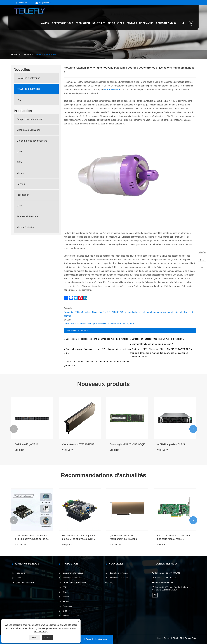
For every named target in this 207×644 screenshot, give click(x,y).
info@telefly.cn (45, 3)
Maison (44, 24)
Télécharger (116, 24)
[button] (14, 429)
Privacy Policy (191, 638)
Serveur (21, 184)
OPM (19, 206)
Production (82, 24)
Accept (47, 637)
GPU (19, 152)
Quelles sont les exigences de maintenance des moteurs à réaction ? (96, 341)
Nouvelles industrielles (46, 55)
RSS (175, 638)
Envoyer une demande (140, 24)
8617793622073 (26, 3)
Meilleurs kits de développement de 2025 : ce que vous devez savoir (79, 537)
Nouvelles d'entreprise (28, 78)
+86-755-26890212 (169, 578)
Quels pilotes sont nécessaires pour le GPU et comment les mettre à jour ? (99, 324)
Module (21, 173)
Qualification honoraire (25, 582)
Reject (34, 637)
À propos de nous (62, 24)
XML (181, 638)
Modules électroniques (29, 130)
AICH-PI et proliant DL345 (171, 444)
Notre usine (20, 573)
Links (159, 638)
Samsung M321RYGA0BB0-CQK (127, 444)
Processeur (23, 195)
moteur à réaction (112, 90)
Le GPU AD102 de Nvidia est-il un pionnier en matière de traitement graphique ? (96, 364)
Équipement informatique (30, 119)
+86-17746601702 (172, 573)
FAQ (19, 100)
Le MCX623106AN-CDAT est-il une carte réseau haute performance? (173, 537)
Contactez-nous (165, 24)
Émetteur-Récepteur (27, 216)
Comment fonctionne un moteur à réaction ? (152, 344)
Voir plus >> (20, 450)
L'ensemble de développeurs (32, 141)
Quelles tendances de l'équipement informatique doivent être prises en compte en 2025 (127, 537)
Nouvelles (98, 24)
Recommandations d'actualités (103, 475)
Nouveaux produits (104, 384)
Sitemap (167, 638)
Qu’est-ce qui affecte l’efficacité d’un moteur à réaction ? (158, 339)
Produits (19, 578)
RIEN (19, 162)
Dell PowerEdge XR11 (26, 444)
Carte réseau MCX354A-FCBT (78, 444)
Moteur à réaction (26, 227)
